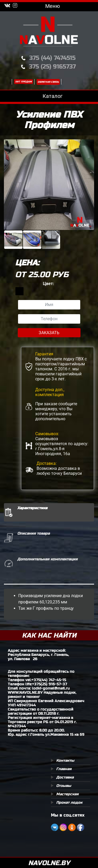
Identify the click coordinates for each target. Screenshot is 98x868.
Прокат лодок (69, 802)
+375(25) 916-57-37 (50, 684)
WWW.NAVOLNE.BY (25, 692)
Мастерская (67, 794)
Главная (64, 769)
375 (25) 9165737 (52, 67)
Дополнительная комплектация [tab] (47, 559)
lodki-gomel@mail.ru (51, 688)
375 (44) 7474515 (52, 58)
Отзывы (64, 786)
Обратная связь (48, 82)
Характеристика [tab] (32, 508)
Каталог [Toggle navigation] (49, 96)
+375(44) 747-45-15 (49, 680)
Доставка (65, 777)
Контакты (65, 760)
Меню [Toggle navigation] (49, 6)
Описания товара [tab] (33, 533)
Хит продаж (24, 82)
